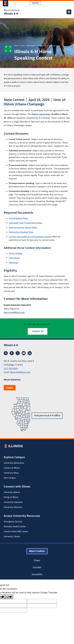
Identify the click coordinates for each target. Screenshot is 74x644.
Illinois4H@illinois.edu (20, 372)
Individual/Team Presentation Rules (25, 223)
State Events (31, 46)
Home (16, 46)
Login (10, 388)
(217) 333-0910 (11, 369)
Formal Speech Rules (18, 218)
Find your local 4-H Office (47, 416)
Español (35, 3)
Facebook (12, 353)
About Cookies (37, 551)
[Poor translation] (9, 597)
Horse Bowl (14, 258)
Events (23, 46)
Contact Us (38, 331)
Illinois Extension (12, 10)
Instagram (6, 353)
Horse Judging (16, 253)
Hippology (13, 263)
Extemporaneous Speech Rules (23, 228)
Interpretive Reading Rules (21, 232)
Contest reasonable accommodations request (30, 237)
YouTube (24, 353)
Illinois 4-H (11, 14)
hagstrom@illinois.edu (14, 312)
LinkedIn (30, 353)
